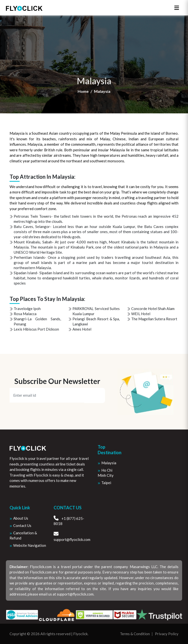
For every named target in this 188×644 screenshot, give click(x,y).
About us (21, 518)
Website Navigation (30, 545)
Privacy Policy (167, 634)
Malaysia (109, 463)
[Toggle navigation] (177, 8)
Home (83, 91)
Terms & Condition (135, 634)
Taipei (106, 483)
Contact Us (22, 525)
